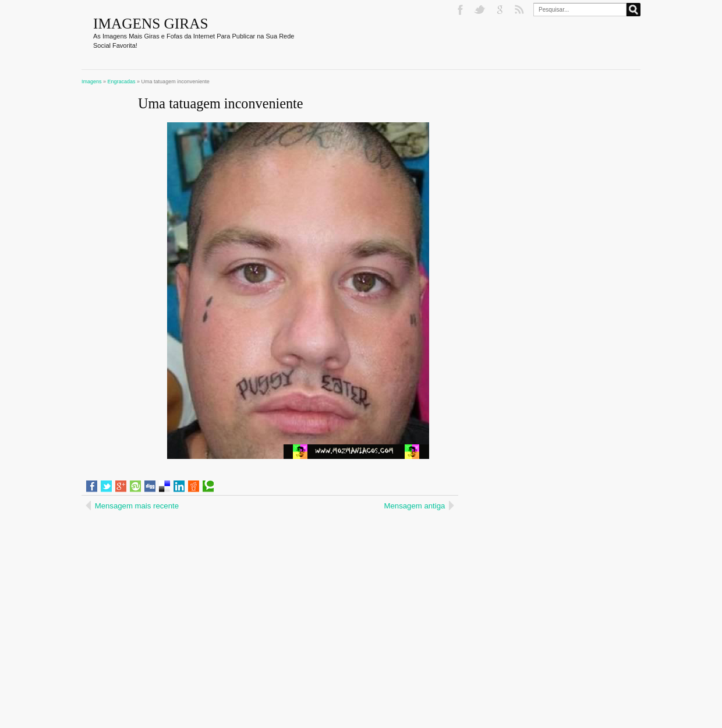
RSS (521, 10)
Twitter (481, 10)
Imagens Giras (151, 23)
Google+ (501, 10)
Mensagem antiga (415, 506)
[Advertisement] (182, 589)
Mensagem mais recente (137, 506)
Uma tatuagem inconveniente (220, 103)
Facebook (461, 10)
